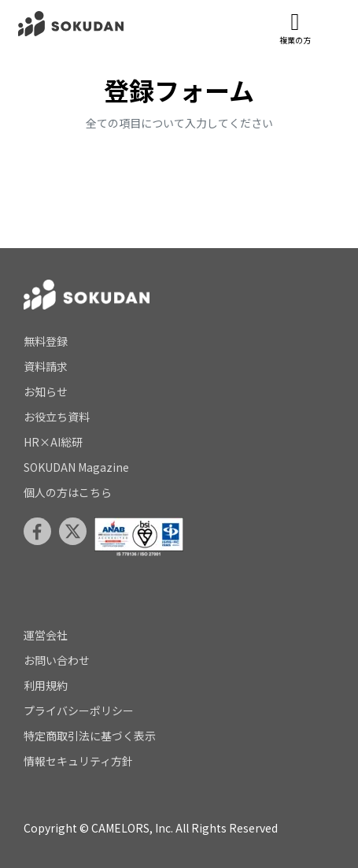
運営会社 (46, 635)
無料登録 (46, 341)
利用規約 (46, 685)
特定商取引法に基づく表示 (90, 736)
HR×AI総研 (53, 442)
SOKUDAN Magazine (76, 467)
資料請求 (46, 366)
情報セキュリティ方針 (78, 761)
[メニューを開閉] (330, 24)
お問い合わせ (57, 660)
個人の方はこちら (68, 492)
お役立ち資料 (57, 417)
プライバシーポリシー (79, 710)
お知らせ (46, 391)
